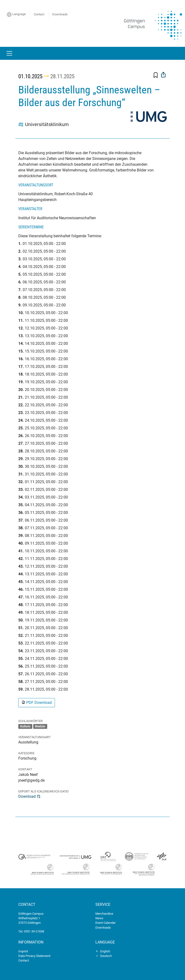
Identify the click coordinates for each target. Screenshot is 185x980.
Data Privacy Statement (34, 956)
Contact (39, 14)
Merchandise (104, 914)
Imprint (23, 951)
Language (16, 14)
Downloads (60, 14)
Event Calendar (106, 923)
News (99, 918)
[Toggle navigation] (9, 53)
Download (29, 796)
